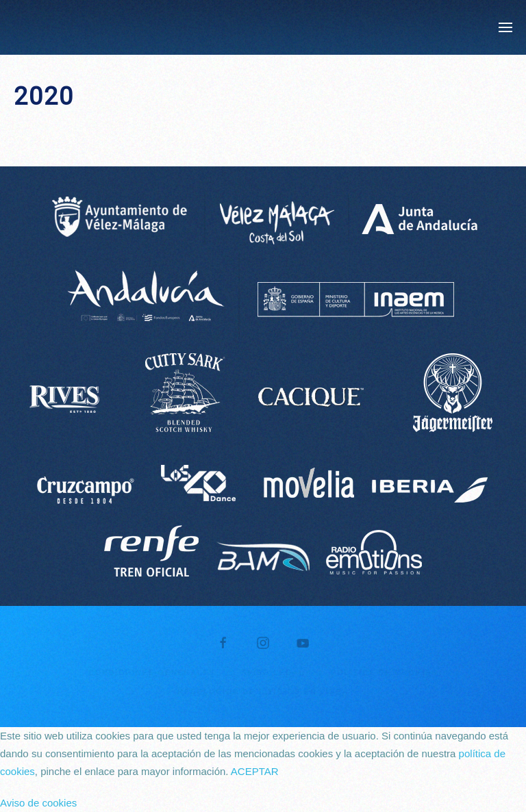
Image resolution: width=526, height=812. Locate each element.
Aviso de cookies (38, 803)
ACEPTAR (255, 771)
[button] (505, 27)
